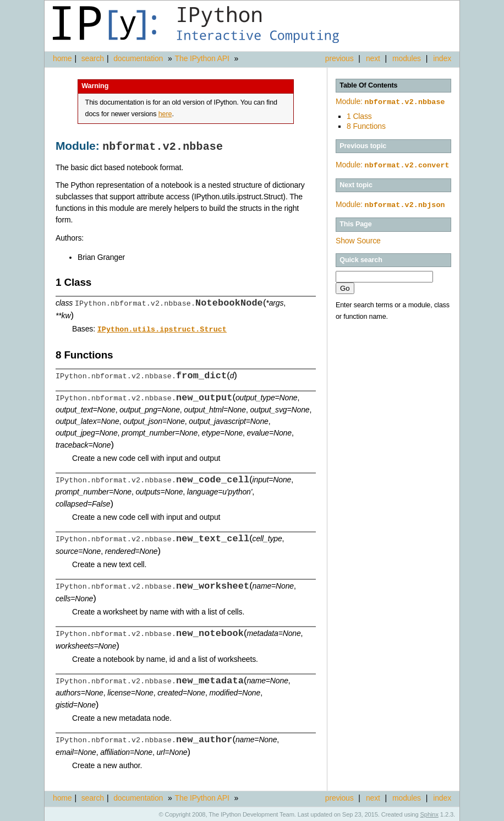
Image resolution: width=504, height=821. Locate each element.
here (165, 114)
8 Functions (366, 125)
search (93, 58)
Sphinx (429, 813)
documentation (139, 58)
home (62, 58)
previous (339, 58)
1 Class (359, 115)
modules (407, 58)
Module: (390, 101)
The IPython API (202, 58)
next (373, 58)
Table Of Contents (368, 85)
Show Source (358, 238)
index (442, 58)
